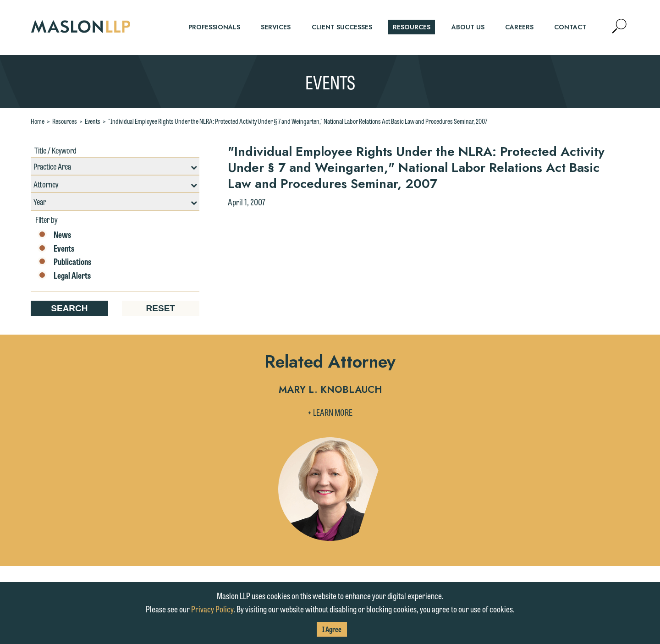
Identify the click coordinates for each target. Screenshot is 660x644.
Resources (65, 121)
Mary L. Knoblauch (330, 390)
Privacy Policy (212, 609)
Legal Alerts (64, 275)
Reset (161, 308)
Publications (64, 262)
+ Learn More (330, 412)
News (54, 235)
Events (93, 121)
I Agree (332, 629)
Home (38, 121)
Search (69, 308)
